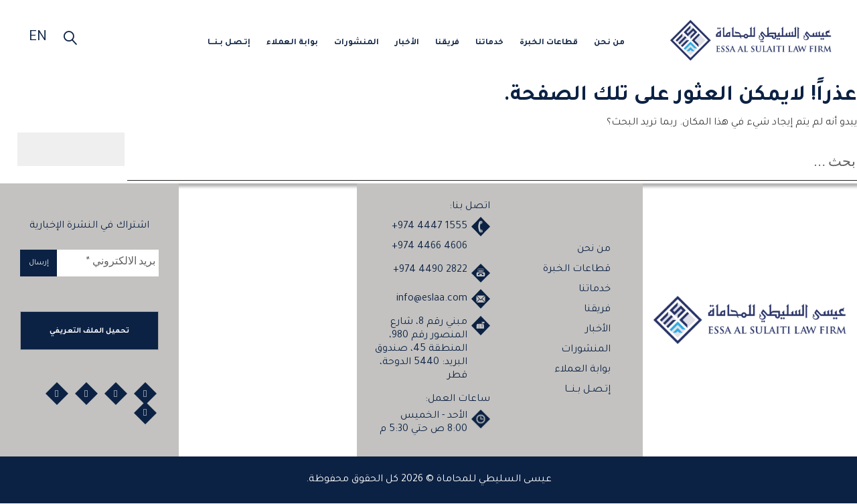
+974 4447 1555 (430, 227)
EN (38, 38)
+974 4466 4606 (430, 247)
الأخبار (407, 43)
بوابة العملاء (292, 43)
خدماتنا (489, 43)
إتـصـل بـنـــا (229, 43)
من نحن (609, 43)
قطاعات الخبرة (549, 43)
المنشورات (357, 43)
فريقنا (447, 43)
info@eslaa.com (432, 300)
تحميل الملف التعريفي (89, 332)
